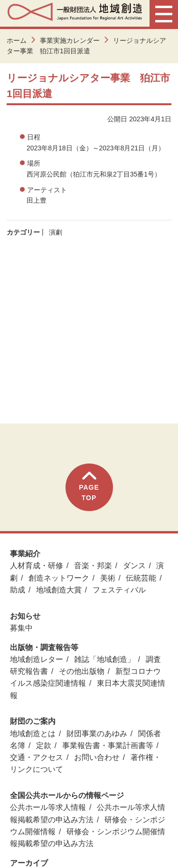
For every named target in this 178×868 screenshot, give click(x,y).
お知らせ (25, 616)
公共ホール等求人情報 (48, 807)
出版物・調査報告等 (44, 647)
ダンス (134, 566)
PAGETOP (89, 487)
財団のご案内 (33, 721)
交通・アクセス (37, 757)
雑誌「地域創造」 (104, 659)
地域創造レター (37, 659)
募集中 (21, 628)
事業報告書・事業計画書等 (108, 745)
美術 (108, 578)
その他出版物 (82, 671)
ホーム (17, 40)
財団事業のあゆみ (97, 734)
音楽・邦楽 (93, 566)
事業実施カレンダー (70, 40)
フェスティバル (119, 590)
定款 (44, 745)
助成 (18, 590)
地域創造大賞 (59, 590)
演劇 (56, 232)
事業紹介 (25, 554)
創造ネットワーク (59, 578)
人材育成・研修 (37, 566)
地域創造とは (33, 734)
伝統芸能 (141, 578)
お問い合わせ (97, 757)
